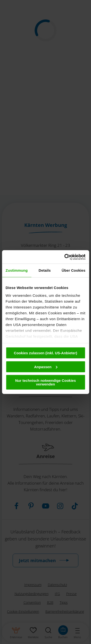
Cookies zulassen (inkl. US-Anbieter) (45, 353)
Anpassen (46, 367)
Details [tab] (45, 270)
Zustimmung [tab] (17, 270)
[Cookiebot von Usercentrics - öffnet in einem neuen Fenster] (65, 257)
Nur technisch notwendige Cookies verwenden (45, 382)
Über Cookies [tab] (74, 270)
